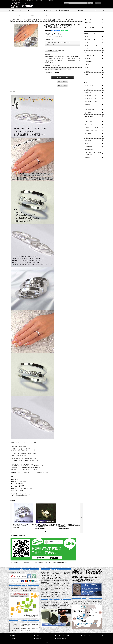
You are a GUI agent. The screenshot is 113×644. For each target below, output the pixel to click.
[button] (96, 10)
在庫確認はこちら (50, 40)
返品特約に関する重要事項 (52, 73)
